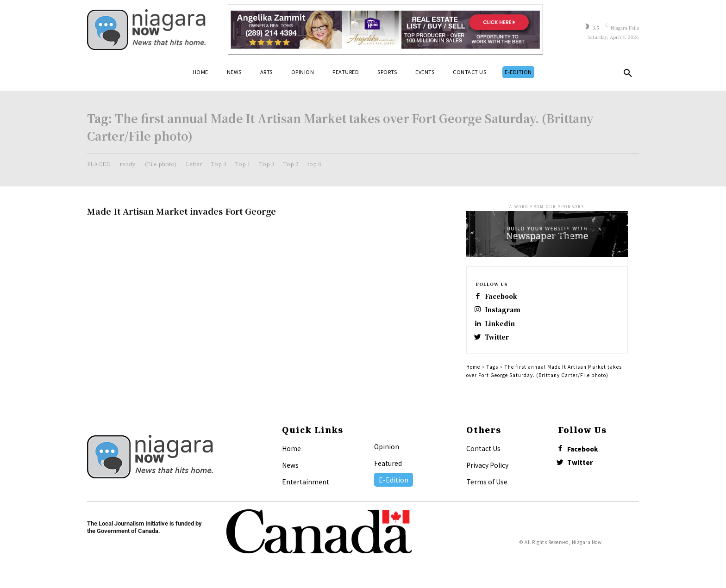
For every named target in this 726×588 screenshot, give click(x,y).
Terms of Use (487, 487)
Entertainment (306, 487)
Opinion (387, 452)
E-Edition (394, 485)
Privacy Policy (487, 470)
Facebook (504, 297)
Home (473, 372)
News (290, 470)
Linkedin (502, 326)
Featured (388, 468)
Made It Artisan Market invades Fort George (181, 211)
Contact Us (483, 453)
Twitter (500, 341)
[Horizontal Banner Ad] (385, 30)
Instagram (505, 312)
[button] (628, 75)
